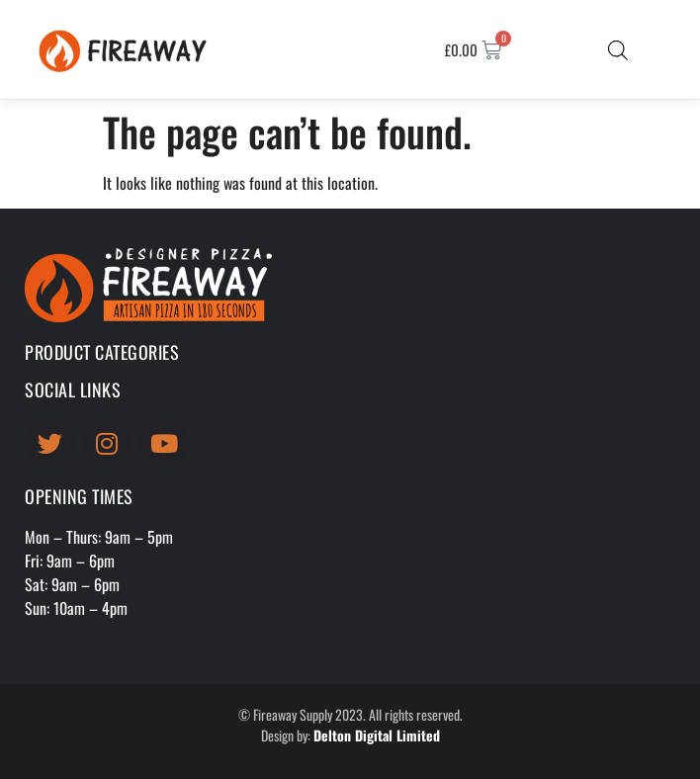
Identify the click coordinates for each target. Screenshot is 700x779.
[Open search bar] (618, 49)
